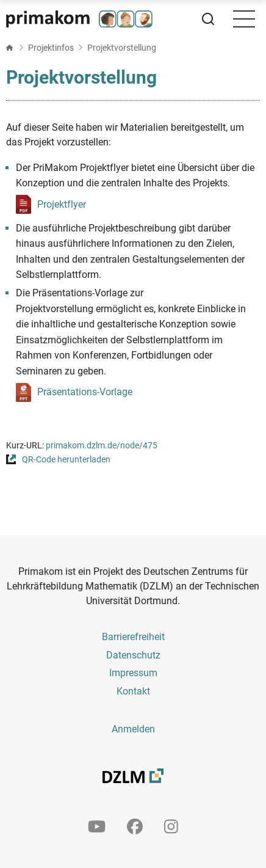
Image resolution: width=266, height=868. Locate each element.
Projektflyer (62, 204)
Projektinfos (51, 48)
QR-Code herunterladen (66, 460)
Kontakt (133, 691)
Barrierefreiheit (133, 637)
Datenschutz (133, 655)
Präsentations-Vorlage (85, 392)
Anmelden (133, 729)
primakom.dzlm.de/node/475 (102, 446)
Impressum (133, 673)
